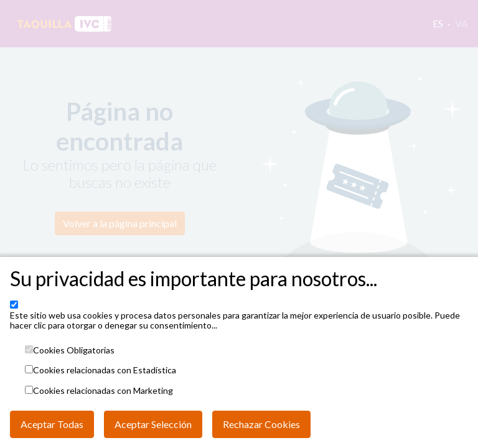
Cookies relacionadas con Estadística (105, 370)
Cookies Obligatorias (74, 350)
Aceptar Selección (153, 424)
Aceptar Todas (52, 424)
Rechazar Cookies (261, 424)
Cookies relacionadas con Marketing (103, 391)
